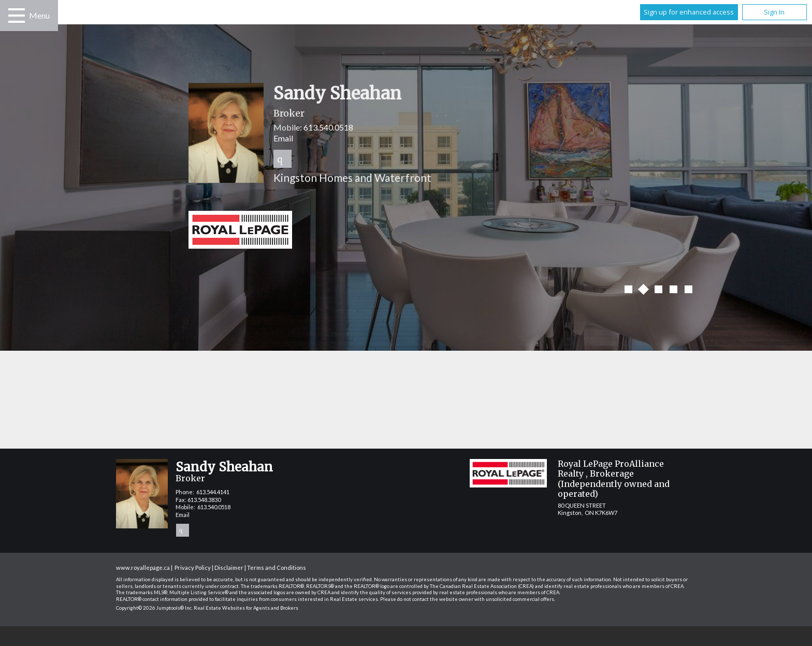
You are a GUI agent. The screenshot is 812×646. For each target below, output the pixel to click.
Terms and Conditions (277, 568)
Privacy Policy (193, 568)
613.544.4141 (213, 492)
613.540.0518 (328, 127)
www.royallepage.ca (143, 568)
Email (283, 138)
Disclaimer (229, 568)
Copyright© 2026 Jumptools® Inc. (154, 608)
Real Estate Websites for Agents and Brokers (246, 608)
